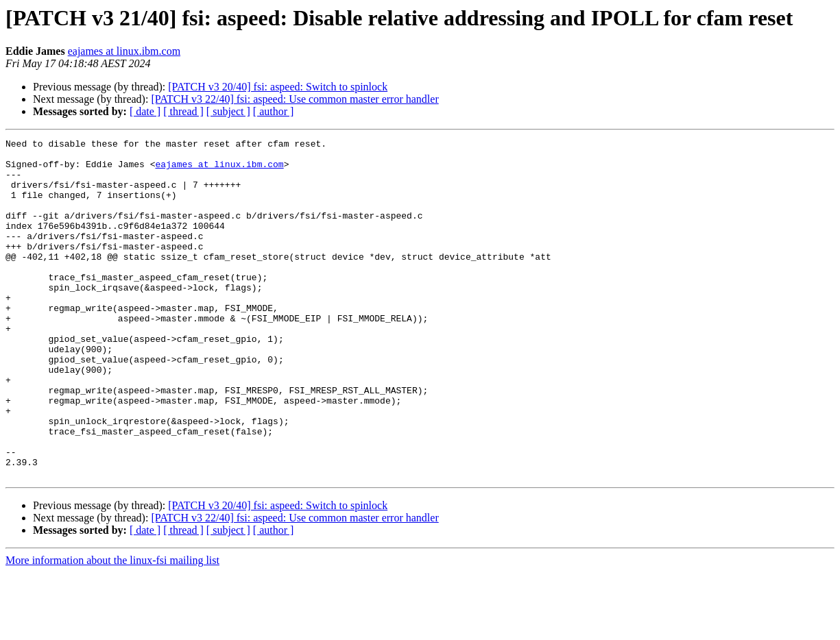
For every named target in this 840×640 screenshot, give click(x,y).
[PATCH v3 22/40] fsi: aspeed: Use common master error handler (295, 99)
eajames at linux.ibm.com (124, 51)
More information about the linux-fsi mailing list (112, 628)
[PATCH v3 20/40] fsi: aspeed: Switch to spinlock (278, 87)
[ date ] (145, 111)
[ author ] (274, 111)
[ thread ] (183, 111)
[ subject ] (228, 111)
